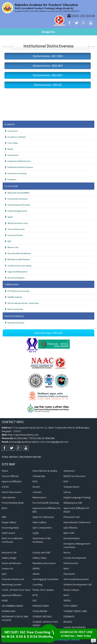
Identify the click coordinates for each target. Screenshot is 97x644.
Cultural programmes (16, 211)
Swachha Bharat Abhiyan (18, 253)
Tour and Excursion (15, 229)
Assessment (11, 155)
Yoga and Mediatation (16, 272)
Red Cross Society (14, 309)
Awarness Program (15, 278)
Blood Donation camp (16, 223)
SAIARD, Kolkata (13, 297)
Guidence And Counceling (18, 266)
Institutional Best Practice (18, 161)
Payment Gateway (15, 323)
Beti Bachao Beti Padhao (17, 259)
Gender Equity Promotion (17, 205)
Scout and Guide (14, 235)
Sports (9, 217)
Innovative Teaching (15, 173)
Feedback (11, 179)
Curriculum (11, 131)
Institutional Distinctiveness (19, 167)
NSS (8, 241)
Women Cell (11, 247)
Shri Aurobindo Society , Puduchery (22, 303)
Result (9, 149)
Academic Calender (15, 137)
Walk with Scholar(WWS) (17, 193)
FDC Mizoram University (17, 291)
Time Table (11, 143)
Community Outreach (16, 199)
